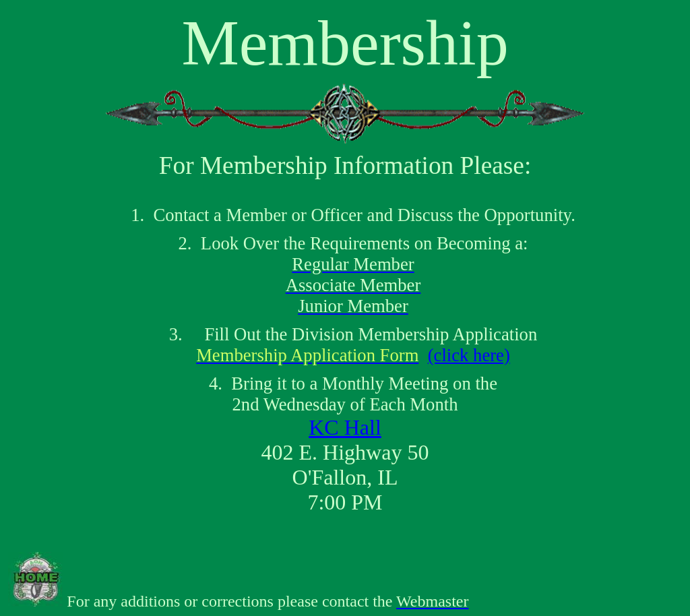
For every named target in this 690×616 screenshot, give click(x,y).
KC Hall (345, 427)
